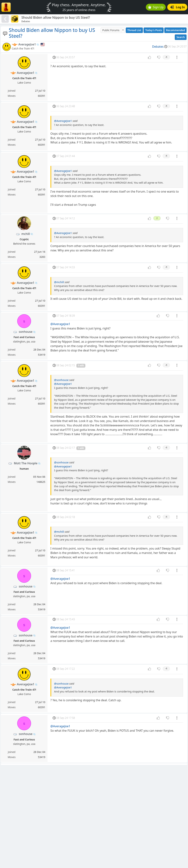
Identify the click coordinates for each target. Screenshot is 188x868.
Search (181, 37)
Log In (178, 7)
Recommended (175, 30)
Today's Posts (154, 30)
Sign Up (156, 7)
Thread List (134, 30)
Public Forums (111, 30)
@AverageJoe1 (63, 121)
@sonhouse (61, 380)
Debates (158, 47)
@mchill (59, 282)
